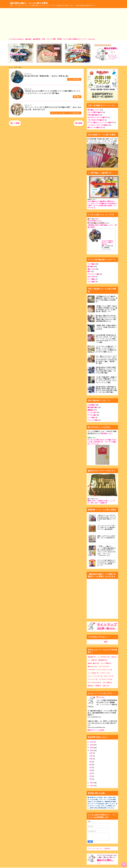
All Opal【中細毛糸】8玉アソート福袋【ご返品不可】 (108, 243)
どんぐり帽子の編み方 (95, 112)
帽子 (89, 271)
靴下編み (77, 97)
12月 (91, 753)
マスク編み (91, 282)
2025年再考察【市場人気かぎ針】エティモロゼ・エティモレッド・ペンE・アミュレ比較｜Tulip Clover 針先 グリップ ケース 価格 (102, 141)
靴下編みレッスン (94, 110)
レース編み (91, 417)
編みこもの (91, 269)
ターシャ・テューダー (59, 113)
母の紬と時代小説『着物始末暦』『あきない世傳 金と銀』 (47, 76)
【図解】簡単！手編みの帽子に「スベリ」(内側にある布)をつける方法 (106, 327)
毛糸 (113, 657)
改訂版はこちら (107, 433)
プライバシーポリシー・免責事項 (99, 848)
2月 (91, 779)
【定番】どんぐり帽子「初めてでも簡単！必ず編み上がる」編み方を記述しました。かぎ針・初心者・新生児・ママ (106, 309)
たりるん (102, 697)
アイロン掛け (92, 412)
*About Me (91, 39)
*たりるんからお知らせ (16, 39)
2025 (92, 745)
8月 (91, 765)
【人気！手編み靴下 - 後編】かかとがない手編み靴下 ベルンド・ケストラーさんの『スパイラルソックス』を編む (106, 380)
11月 (91, 756)
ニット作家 (91, 660)
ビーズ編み (91, 279)
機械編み (91, 410)
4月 (91, 773)
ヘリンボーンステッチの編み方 (98, 125)
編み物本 (91, 657)
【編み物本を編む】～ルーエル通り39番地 (28, 3)
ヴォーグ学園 (105, 663)
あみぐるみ (91, 276)
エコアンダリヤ (103, 667)
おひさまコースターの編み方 (97, 117)
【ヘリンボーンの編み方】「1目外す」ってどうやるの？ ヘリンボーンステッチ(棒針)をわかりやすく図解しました (106, 349)
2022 (92, 783)
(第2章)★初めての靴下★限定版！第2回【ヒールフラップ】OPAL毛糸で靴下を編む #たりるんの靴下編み (106, 370)
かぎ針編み (91, 405)
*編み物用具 (36, 39)
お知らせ (105, 686)
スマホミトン (104, 673)
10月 (91, 759)
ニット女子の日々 (74, 79)
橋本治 (90, 686)
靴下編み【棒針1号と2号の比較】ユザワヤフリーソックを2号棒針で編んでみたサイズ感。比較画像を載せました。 (106, 318)
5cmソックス (108, 676)
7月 (91, 767)
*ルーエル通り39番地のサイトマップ (75, 39)
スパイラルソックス (105, 679)
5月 (91, 770)
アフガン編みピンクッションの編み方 (100, 122)
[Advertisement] (63, 23)
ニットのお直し (92, 673)
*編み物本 (28, 39)
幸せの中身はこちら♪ (95, 221)
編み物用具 (102, 660)
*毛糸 (43, 39)
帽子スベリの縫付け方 (95, 127)
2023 (92, 750)
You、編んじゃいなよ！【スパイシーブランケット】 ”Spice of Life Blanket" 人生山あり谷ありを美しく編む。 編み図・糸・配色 (106, 360)
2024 (92, 748)
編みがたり (91, 667)
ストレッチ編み (93, 420)
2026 (92, 742)
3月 (91, 776)
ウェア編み (91, 264)
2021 (92, 786)
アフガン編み (92, 415)
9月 (91, 762)
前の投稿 (79, 123)
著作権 (97, 686)
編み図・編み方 (92, 663)
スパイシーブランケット (103, 670)
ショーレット (92, 679)
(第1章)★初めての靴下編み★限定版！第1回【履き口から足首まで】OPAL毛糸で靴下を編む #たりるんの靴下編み (106, 389)
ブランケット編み (94, 274)
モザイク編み (106, 683)
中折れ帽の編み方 (94, 115)
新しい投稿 (15, 123)
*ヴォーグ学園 (51, 39)
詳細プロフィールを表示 (96, 730)
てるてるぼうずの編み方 (96, 120)
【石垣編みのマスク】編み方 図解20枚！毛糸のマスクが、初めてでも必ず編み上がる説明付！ (107, 299)
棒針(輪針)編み (93, 407)
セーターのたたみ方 (94, 683)
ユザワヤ (91, 670)
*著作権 (59, 39)
